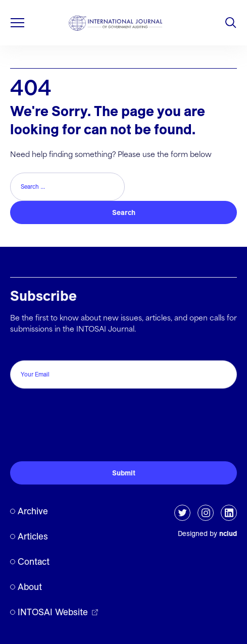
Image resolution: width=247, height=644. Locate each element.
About (30, 587)
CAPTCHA (32, 403)
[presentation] (87, 434)
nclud (228, 533)
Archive (33, 511)
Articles (33, 536)
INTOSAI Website (53, 612)
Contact (34, 561)
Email (22, 350)
